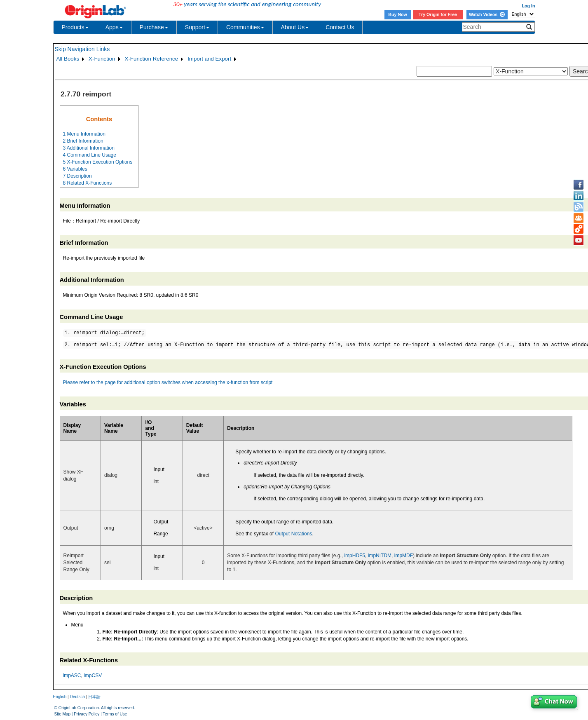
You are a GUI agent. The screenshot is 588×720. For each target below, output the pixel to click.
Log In (529, 6)
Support (197, 27)
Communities (245, 27)
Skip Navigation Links (82, 49)
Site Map (62, 714)
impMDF (404, 556)
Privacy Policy (87, 714)
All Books (68, 59)
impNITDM (380, 556)
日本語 (94, 697)
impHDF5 (355, 556)
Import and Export (209, 59)
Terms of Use (115, 714)
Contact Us (340, 27)
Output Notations (293, 534)
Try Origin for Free (438, 14)
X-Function (102, 59)
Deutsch (77, 697)
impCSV (93, 675)
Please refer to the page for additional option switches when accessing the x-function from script (168, 382)
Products (75, 27)
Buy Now (398, 14)
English (60, 697)
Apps (114, 27)
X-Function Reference (152, 59)
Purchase (154, 27)
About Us (295, 27)
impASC (72, 675)
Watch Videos (487, 14)
